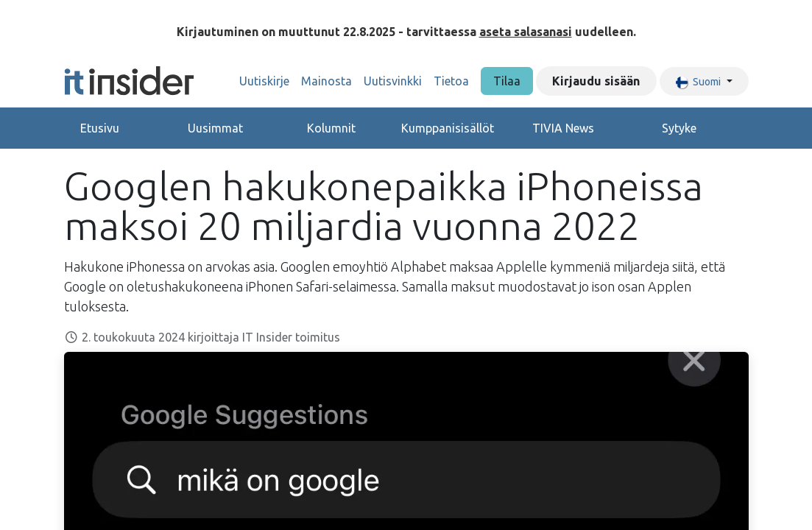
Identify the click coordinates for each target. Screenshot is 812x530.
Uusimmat (215, 128)
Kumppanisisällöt (448, 128)
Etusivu (100, 128)
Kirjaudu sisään (596, 81)
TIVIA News (563, 128)
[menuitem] (264, 81)
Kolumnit (331, 128)
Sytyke (679, 128)
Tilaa (507, 81)
